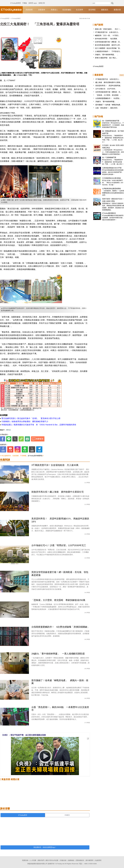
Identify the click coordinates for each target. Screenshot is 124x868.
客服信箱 (63, 860)
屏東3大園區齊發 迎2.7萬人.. (106, 58)
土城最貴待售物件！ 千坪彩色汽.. (108, 51)
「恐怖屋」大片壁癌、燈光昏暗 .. (108, 95)
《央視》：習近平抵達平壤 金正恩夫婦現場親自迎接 (23, 735)
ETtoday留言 (23, 815)
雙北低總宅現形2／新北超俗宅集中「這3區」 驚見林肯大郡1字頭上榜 (31, 418)
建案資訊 (105, 10)
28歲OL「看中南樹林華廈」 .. (107, 55)
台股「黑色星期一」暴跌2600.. (107, 108)
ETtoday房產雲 (11, 10)
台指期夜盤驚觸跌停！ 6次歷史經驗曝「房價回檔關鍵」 (60, 627)
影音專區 (92, 10)
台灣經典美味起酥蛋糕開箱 (111, 189)
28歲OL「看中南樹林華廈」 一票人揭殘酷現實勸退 (58, 654)
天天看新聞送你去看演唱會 (111, 178)
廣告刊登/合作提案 (52, 860)
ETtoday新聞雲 (16, 1)
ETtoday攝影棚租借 (109, 213)
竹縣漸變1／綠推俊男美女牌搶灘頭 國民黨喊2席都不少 (25, 421)
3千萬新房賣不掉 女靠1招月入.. (107, 32)
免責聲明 (98, 860)
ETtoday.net (60, 864)
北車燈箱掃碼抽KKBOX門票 (112, 168)
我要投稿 (25, 860)
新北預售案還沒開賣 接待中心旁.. (108, 45)
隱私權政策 (80, 860)
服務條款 (71, 860)
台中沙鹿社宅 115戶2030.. (106, 89)
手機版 (25, 1)
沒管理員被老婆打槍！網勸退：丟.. (108, 42)
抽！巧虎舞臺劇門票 (109, 157)
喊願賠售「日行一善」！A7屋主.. (107, 35)
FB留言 (67, 815)
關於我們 (41, 860)
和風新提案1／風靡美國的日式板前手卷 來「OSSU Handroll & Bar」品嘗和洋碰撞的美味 (39, 425)
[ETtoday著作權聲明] (35, 456)
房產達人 (54, 10)
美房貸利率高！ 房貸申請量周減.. (108, 86)
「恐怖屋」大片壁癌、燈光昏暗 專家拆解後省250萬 (58, 600)
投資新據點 (67, 10)
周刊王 (9, 430)
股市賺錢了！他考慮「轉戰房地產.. (108, 105)
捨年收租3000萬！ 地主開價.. (106, 39)
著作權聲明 (90, 860)
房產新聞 (29, 10)
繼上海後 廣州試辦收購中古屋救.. (108, 82)
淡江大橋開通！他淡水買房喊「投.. (108, 48)
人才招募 (33, 860)
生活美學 (79, 10)
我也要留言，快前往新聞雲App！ (45, 847)
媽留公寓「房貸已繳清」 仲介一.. (108, 29)
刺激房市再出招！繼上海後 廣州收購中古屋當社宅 (58, 492)
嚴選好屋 (117, 10)
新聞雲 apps (33, 1)
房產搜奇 (42, 10)
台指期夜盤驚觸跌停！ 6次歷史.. (108, 98)
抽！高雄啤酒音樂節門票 (111, 121)
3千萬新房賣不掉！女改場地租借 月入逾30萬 (55, 465)
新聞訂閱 (42, 1)
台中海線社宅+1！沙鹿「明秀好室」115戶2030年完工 (59, 545)
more (122, 75)
